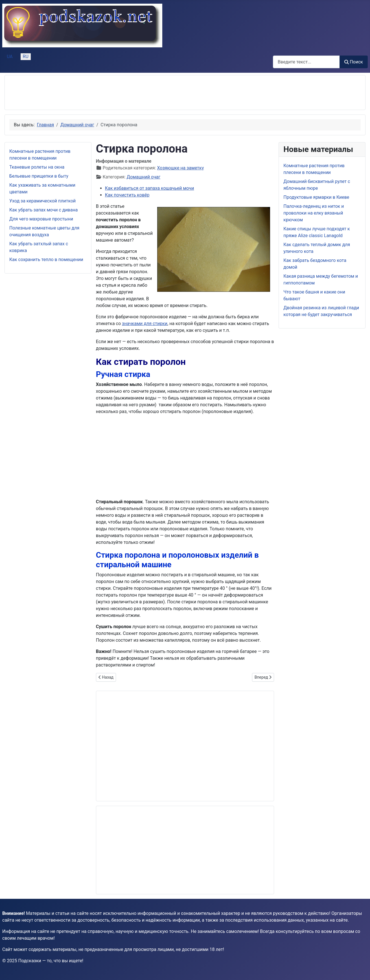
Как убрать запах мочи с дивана (43, 210)
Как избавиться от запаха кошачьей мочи (150, 188)
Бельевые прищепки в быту (39, 176)
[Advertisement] (112, 92)
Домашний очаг (144, 177)
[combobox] (306, 62)
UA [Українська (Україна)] (10, 57)
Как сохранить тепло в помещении (46, 260)
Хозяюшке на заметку (180, 168)
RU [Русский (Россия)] (26, 57)
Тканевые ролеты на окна (37, 167)
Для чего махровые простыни (41, 219)
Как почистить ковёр (127, 195)
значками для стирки (145, 324)
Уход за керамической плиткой (42, 201)
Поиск (354, 62)
